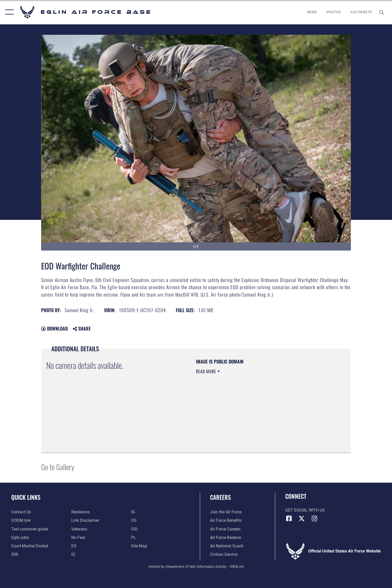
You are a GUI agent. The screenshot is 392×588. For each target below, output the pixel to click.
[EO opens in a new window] (78, 538)
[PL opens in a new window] (134, 538)
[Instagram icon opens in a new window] (314, 518)
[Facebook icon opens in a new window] (289, 518)
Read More (207, 371)
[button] (8, 12)
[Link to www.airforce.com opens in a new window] (226, 512)
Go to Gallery (58, 467)
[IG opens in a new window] (133, 512)
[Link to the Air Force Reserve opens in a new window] (226, 538)
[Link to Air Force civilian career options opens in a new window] (224, 554)
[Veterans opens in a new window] (79, 529)
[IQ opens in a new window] (73, 554)
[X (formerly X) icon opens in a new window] (302, 518)
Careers (220, 497)
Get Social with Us (305, 510)
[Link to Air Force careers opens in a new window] (225, 529)
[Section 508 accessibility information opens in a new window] (15, 554)
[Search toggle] (382, 12)
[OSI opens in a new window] (134, 529)
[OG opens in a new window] (134, 520)
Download (54, 329)
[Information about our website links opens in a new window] (85, 520)
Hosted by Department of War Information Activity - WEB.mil (196, 567)
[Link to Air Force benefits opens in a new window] (226, 520)
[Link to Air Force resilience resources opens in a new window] (80, 512)
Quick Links (26, 497)
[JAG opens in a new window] (30, 546)
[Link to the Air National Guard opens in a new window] (227, 546)
